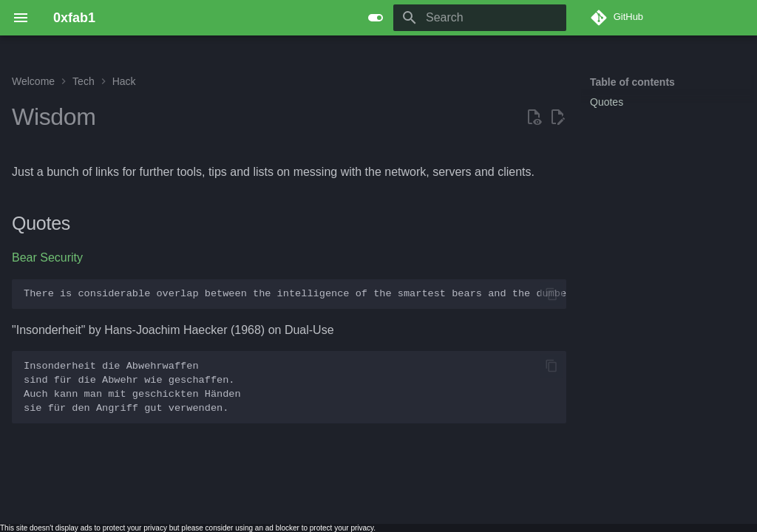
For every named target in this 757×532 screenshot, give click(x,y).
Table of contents (632, 82)
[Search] (480, 18)
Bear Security (47, 258)
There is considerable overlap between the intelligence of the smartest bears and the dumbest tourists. (295, 294)
